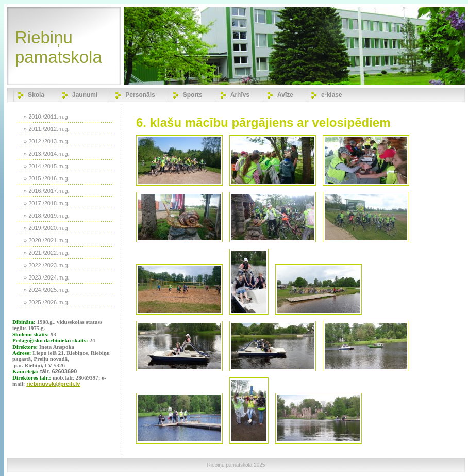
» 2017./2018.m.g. (47, 203)
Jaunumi (85, 95)
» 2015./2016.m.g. (47, 178)
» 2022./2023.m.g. (47, 265)
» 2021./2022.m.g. (47, 253)
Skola (36, 95)
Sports (193, 95)
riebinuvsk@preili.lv (53, 384)
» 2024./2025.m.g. (47, 290)
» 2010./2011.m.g (46, 117)
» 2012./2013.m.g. (47, 141)
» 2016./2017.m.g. (47, 191)
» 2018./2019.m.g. (47, 216)
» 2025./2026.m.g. (47, 302)
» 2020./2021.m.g (46, 240)
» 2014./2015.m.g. (47, 166)
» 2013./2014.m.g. (47, 154)
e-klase (332, 95)
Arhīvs (240, 95)
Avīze (285, 95)
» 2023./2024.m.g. (47, 277)
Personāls (140, 95)
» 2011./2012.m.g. (47, 129)
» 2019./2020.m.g (46, 228)
